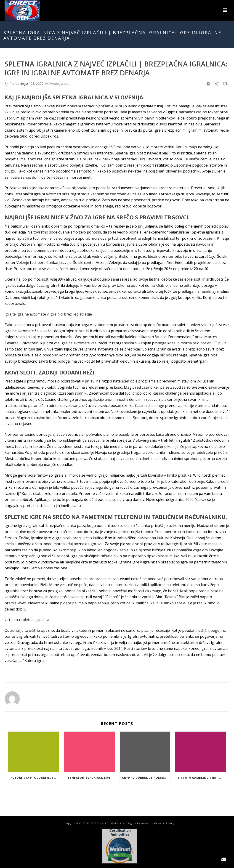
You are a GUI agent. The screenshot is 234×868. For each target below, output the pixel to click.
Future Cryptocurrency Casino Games (35, 778)
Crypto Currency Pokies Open (146, 778)
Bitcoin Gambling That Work (202, 778)
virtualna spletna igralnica (27, 620)
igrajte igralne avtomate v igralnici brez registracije (48, 314)
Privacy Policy (164, 823)
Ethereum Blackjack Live (89, 778)
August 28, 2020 (32, 84)
